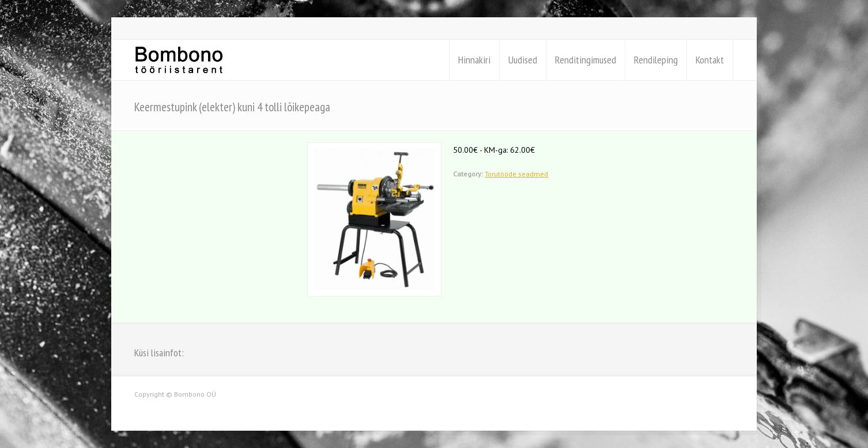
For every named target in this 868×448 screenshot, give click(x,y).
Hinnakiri (474, 60)
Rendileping (656, 60)
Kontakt (710, 60)
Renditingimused (586, 60)
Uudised (523, 60)
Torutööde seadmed (516, 174)
